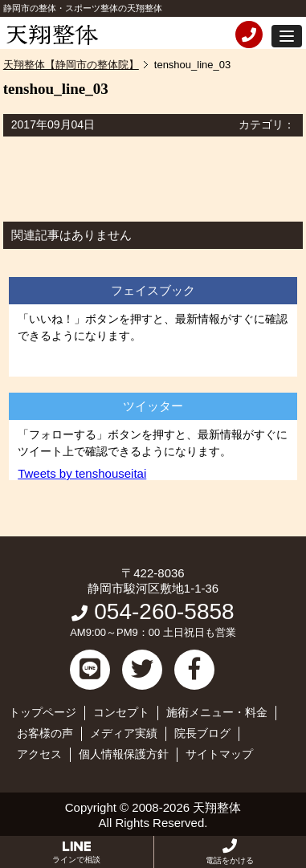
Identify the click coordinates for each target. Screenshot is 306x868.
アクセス (39, 754)
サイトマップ (219, 754)
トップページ (43, 712)
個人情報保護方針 (124, 754)
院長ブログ (202, 733)
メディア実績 (124, 733)
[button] (287, 36)
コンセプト (121, 712)
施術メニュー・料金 (217, 712)
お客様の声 (45, 733)
